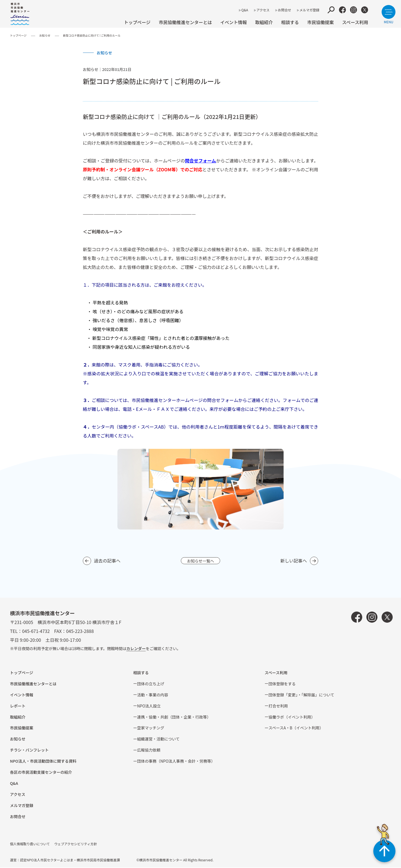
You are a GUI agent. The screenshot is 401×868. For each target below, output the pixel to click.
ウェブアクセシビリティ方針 (76, 844)
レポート (18, 706)
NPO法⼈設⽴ (149, 706)
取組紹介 (264, 22)
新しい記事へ (294, 561)
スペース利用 (355, 22)
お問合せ (284, 10)
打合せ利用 (278, 706)
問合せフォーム (200, 161)
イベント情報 (233, 22)
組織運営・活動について (158, 739)
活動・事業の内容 (153, 695)
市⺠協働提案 (320, 22)
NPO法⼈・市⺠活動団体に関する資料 (43, 762)
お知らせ (45, 35)
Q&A (245, 10)
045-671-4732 (36, 632)
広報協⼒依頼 (149, 750)
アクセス (263, 10)
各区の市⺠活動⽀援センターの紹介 (41, 773)
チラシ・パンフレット (29, 750)
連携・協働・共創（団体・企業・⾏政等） (174, 717)
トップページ (137, 22)
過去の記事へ (107, 561)
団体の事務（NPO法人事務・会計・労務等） (176, 762)
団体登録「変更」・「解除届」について (301, 695)
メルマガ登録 (309, 10)
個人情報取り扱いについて (30, 844)
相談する (290, 22)
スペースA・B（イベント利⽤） (296, 728)
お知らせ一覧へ (200, 561)
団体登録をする (282, 684)
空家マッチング (151, 728)
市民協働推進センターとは (185, 22)
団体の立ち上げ (151, 684)
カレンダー (136, 649)
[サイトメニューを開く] (389, 14)
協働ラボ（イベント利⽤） (292, 717)
